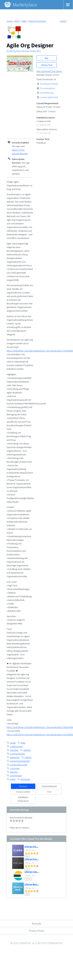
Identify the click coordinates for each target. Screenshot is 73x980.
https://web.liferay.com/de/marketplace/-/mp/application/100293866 (40, 727)
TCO (49, 792)
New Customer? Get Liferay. (49, 71)
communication (17, 754)
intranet (27, 750)
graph (13, 779)
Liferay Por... (32, 859)
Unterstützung (47, 93)
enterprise (15, 757)
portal (13, 743)
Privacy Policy (37, 931)
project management (20, 761)
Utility (24, 21)
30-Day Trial (47, 65)
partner (28, 757)
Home (10, 21)
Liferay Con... (32, 872)
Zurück (63, 21)
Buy (47, 58)
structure (14, 750)
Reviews (23, 786)
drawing (14, 772)
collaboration (16, 746)
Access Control (23, 792)
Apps (17, 21)
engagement (16, 776)
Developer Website (49, 84)
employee (25, 779)
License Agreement (49, 97)
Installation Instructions (23, 799)
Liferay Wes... (32, 884)
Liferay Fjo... (31, 847)
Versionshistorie (49, 786)
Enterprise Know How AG (24, 51)
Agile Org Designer (37, 21)
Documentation (47, 88)
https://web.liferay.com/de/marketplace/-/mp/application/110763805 (40, 351)
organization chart (19, 765)
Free (27, 856)
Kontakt (37, 924)
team (23, 743)
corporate (15, 768)
